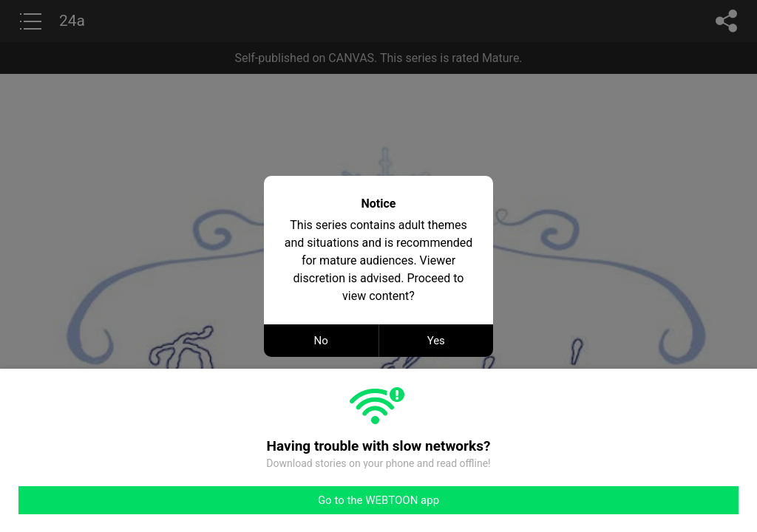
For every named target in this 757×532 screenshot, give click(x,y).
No (321, 341)
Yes (436, 341)
